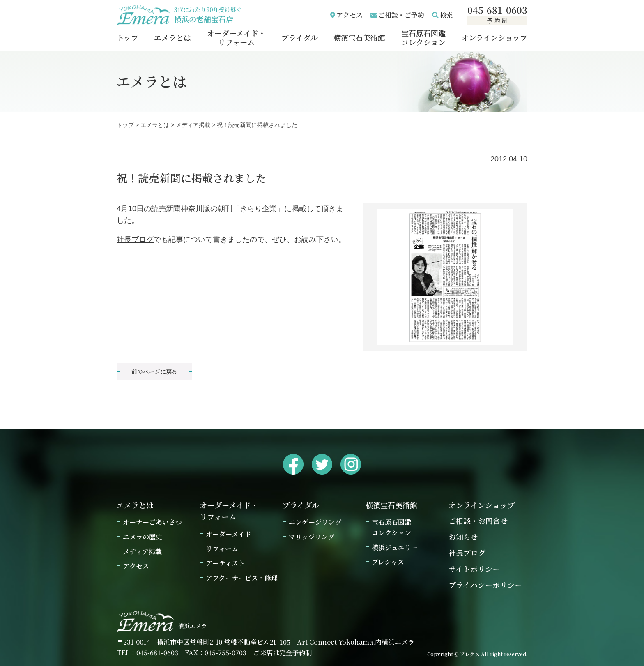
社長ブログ (135, 240)
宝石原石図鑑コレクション (423, 37)
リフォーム (222, 549)
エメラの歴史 (143, 537)
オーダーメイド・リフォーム (236, 37)
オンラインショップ (494, 37)
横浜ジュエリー (395, 547)
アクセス (350, 15)
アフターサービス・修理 (242, 578)
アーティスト (225, 563)
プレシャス (388, 562)
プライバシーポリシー (485, 585)
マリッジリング (312, 537)
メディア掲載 (193, 125)
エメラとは (172, 37)
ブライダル (300, 37)
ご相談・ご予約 (401, 15)
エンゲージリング (315, 522)
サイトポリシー (474, 569)
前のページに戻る (154, 371)
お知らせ (463, 537)
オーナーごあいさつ (152, 522)
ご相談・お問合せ (478, 521)
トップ (128, 37)
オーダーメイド (229, 534)
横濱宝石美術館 (359, 37)
